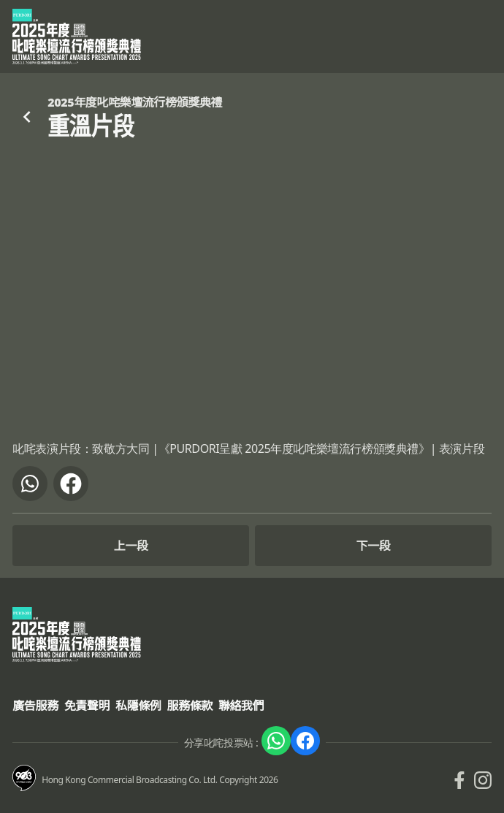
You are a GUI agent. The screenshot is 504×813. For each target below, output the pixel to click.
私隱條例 (138, 706)
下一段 (373, 546)
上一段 (131, 546)
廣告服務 (35, 706)
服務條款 (189, 706)
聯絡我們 (241, 706)
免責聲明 (87, 706)
